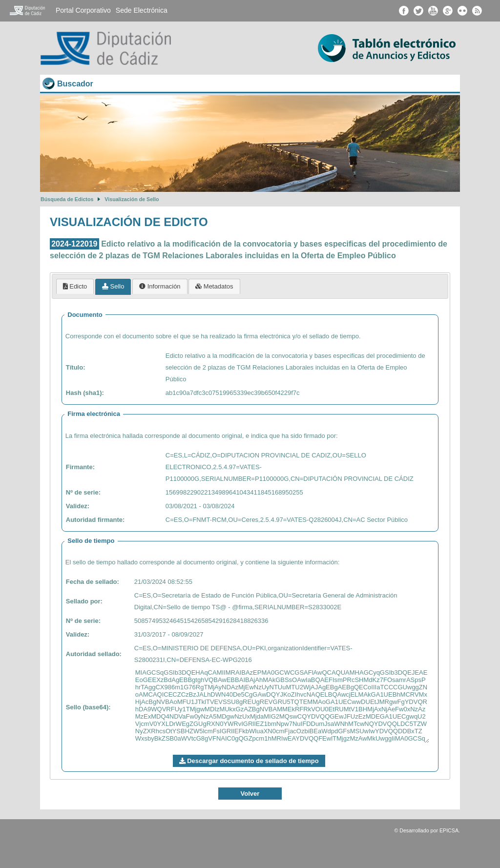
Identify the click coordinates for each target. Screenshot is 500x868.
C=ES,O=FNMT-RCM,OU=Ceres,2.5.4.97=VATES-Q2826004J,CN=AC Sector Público (287, 520)
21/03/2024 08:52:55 (163, 582)
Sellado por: (84, 601)
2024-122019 (74, 244)
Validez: (78, 506)
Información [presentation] (160, 286)
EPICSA (449, 830)
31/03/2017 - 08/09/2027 (169, 634)
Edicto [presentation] (75, 286)
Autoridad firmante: (95, 520)
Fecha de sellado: (93, 582)
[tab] (75, 286)
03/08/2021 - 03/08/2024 (200, 506)
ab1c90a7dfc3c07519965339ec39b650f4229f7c (233, 393)
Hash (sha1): (85, 393)
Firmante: (80, 467)
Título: (76, 367)
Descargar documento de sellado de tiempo (249, 761)
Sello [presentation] (113, 286)
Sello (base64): (88, 707)
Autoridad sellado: (94, 654)
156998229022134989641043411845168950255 (234, 492)
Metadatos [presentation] (214, 286)
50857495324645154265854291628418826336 (201, 621)
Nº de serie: (83, 492)
